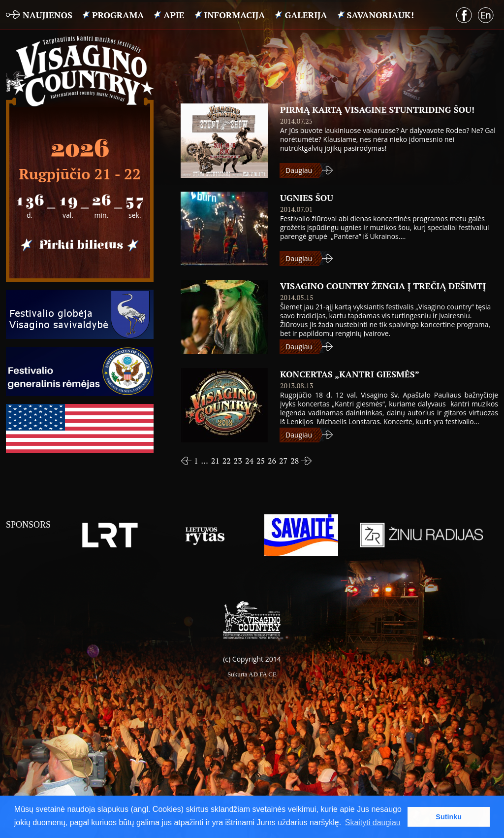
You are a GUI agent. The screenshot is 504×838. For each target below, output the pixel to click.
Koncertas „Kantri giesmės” (350, 374)
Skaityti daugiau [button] (373, 822)
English (486, 16)
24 (249, 461)
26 (272, 461)
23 (238, 461)
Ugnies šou (307, 198)
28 (295, 461)
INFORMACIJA (235, 15)
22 (227, 461)
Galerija (306, 15)
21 (215, 461)
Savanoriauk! (380, 15)
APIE (174, 15)
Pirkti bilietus (80, 245)
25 (261, 461)
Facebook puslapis (464, 15)
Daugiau (299, 170)
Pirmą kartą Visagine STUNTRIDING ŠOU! (377, 109)
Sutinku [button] (449, 817)
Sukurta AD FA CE (252, 674)
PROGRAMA (118, 15)
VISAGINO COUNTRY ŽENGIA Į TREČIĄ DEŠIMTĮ (383, 286)
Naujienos (47, 15)
